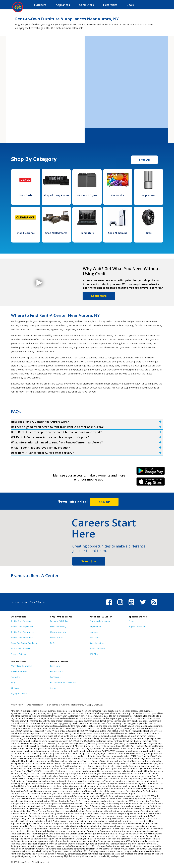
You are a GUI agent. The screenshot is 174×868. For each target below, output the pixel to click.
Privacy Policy (17, 705)
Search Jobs (89, 561)
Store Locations (97, 643)
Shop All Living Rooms (56, 195)
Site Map (15, 688)
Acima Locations (97, 649)
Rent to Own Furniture (21, 621)
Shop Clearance (26, 233)
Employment (96, 627)
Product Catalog (18, 654)
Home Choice (57, 672)
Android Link (151, 472)
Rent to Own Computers (22, 632)
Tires (149, 233)
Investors (94, 632)
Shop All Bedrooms (56, 233)
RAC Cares (95, 638)
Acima (53, 688)
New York (30, 602)
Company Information (100, 621)
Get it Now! (55, 666)
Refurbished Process (20, 649)
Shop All (144, 160)
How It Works (56, 638)
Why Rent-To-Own (19, 672)
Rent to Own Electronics (22, 638)
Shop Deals (26, 195)
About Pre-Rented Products (24, 643)
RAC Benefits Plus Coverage (63, 683)
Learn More (99, 296)
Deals (132, 621)
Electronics (118, 195)
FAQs (53, 643)
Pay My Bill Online (19, 694)
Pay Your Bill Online (59, 621)
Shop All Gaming (118, 233)
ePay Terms (52, 705)
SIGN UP (104, 502)
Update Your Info (58, 632)
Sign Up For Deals (137, 627)
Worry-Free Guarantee (21, 666)
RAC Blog (94, 654)
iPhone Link (151, 483)
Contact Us (16, 677)
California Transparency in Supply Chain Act (82, 705)
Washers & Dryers (87, 195)
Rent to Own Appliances (22, 627)
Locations (16, 602)
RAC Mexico (56, 677)
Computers (87, 233)
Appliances (149, 195)
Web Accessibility (35, 705)
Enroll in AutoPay (58, 627)
